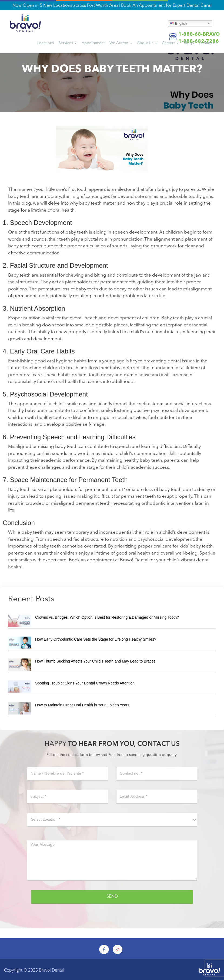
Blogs (189, 43)
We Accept (121, 43)
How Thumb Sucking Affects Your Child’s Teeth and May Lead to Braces (95, 661)
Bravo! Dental (52, 970)
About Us (147, 43)
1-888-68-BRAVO (199, 34)
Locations (46, 43)
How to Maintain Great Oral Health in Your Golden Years (82, 705)
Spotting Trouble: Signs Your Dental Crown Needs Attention (85, 683)
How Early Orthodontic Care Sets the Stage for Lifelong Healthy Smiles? (96, 639)
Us (208, 43)
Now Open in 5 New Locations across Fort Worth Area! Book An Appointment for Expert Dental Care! (112, 6)
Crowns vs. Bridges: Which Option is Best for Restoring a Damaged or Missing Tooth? (107, 617)
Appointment (93, 43)
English (178, 23)
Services (68, 43)
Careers (170, 43)
